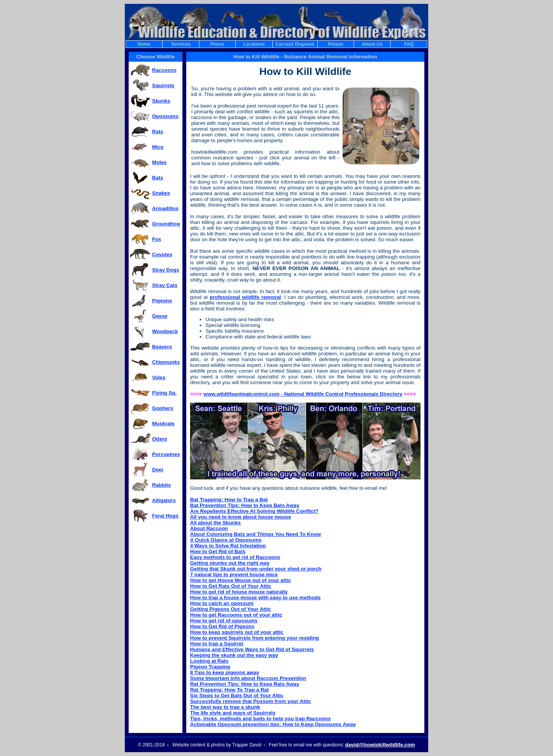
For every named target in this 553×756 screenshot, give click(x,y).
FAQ (409, 44)
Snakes (161, 193)
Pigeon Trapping (210, 667)
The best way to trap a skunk (225, 707)
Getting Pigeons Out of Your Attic (231, 609)
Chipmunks (166, 362)
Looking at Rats (209, 661)
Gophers (163, 408)
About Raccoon (209, 528)
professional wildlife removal (245, 297)
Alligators (164, 500)
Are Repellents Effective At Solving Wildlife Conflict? (254, 511)
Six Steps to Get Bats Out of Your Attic (237, 695)
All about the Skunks (215, 523)
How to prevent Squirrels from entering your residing (254, 638)
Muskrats (163, 424)
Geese (160, 316)
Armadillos (165, 208)
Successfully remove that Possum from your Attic (251, 701)
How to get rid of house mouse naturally (239, 592)
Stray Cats (165, 285)
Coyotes (162, 254)
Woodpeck (165, 331)
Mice (158, 147)
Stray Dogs (166, 270)
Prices (217, 44)
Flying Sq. (164, 393)
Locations (254, 44)
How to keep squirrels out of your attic (237, 632)
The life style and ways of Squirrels (233, 713)
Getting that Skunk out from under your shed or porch (256, 569)
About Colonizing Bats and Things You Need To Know (256, 534)
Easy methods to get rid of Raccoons (235, 557)
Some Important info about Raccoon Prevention (248, 678)
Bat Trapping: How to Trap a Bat (229, 500)
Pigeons (162, 301)
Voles (159, 377)
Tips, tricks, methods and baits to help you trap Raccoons (260, 719)
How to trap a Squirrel (217, 644)
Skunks (161, 101)
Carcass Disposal (295, 44)
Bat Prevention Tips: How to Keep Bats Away (245, 505)
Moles (159, 162)
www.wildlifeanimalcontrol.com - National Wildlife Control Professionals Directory (303, 394)
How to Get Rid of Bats (218, 551)
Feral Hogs (165, 516)
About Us (372, 44)
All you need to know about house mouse (241, 517)
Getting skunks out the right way (230, 563)
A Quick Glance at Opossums (226, 540)
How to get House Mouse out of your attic (241, 580)
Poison (336, 44)
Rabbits (161, 485)
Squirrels (163, 85)
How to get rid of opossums (224, 621)
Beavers (162, 347)
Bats (158, 178)
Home (144, 44)
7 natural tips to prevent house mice (234, 574)
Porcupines (166, 454)
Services (181, 44)
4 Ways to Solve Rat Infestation (228, 546)
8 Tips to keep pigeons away (225, 672)
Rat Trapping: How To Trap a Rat (229, 690)
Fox (157, 239)
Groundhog (166, 224)
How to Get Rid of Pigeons (222, 626)
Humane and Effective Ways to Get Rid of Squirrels (252, 649)
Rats (158, 132)
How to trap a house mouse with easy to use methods (255, 598)
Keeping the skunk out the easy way (234, 655)
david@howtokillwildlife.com (380, 745)
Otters (160, 439)
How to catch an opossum (222, 603)
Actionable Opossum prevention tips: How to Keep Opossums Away (273, 724)
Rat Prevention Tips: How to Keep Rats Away (245, 684)
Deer (158, 470)
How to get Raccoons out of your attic (236, 615)
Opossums (165, 116)
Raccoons (164, 70)
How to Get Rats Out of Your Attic (231, 586)
